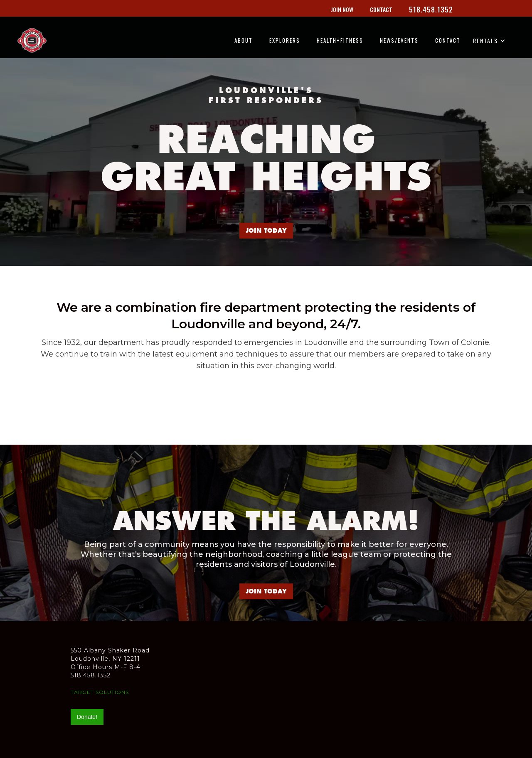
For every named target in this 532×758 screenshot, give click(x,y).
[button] (492, 44)
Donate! (87, 717)
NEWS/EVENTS (399, 40)
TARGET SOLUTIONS (100, 692)
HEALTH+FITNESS (340, 40)
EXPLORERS (285, 40)
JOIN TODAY (266, 231)
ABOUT (244, 40)
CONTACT (448, 40)
